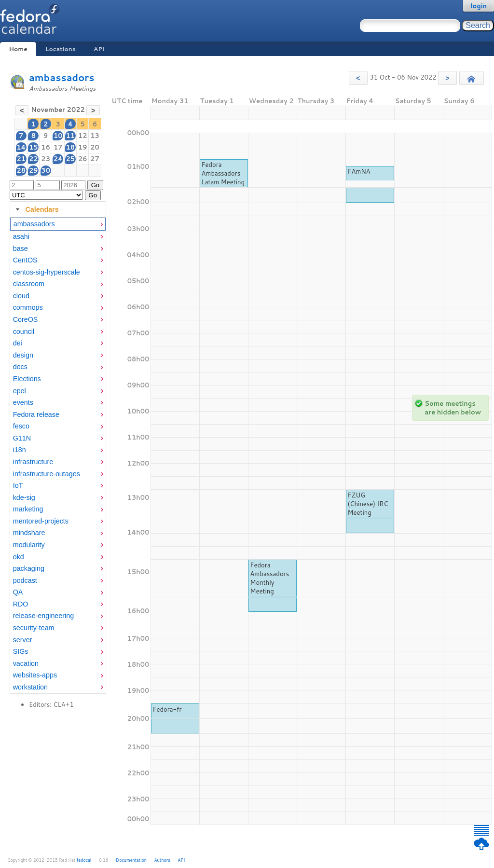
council (24, 331)
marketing (28, 509)
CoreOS (26, 319)
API (99, 49)
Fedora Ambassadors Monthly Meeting (270, 578)
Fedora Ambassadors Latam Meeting (223, 173)
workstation (30, 687)
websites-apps (35, 675)
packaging (29, 568)
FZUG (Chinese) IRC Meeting (368, 504)
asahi (21, 236)
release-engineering (43, 616)
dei (18, 343)
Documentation (131, 860)
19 (83, 147)
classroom (29, 284)
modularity (29, 545)
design (23, 355)
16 (46, 147)
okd (19, 557)
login (479, 6)
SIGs (21, 651)
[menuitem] (58, 224)
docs (20, 367)
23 (46, 159)
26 (83, 159)
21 (21, 159)
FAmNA (359, 171)
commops (28, 307)
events (23, 402)
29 (34, 170)
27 (95, 159)
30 (46, 170)
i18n (20, 450)
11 (71, 136)
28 (21, 170)
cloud (21, 296)
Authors (162, 860)
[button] (358, 78)
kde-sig (24, 497)
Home (18, 49)
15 (34, 147)
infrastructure (33, 462)
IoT (18, 485)
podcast (25, 580)
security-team (34, 628)
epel (20, 391)
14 (21, 147)
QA (18, 592)
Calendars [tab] (36, 209)
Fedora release (36, 414)
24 (58, 159)
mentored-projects (41, 521)
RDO (21, 604)
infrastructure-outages (47, 474)
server (23, 640)
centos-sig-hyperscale (47, 272)
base (21, 248)
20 (95, 147)
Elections (27, 379)
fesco (21, 426)
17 (58, 147)
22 (34, 159)
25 (71, 159)
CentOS (25, 260)
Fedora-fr (167, 709)
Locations (61, 49)
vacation (26, 663)
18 (71, 147)
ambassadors (62, 77)
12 (83, 136)
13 (95, 136)
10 (58, 136)
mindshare (29, 533)
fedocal (84, 860)
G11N (22, 438)
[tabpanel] (58, 455)
